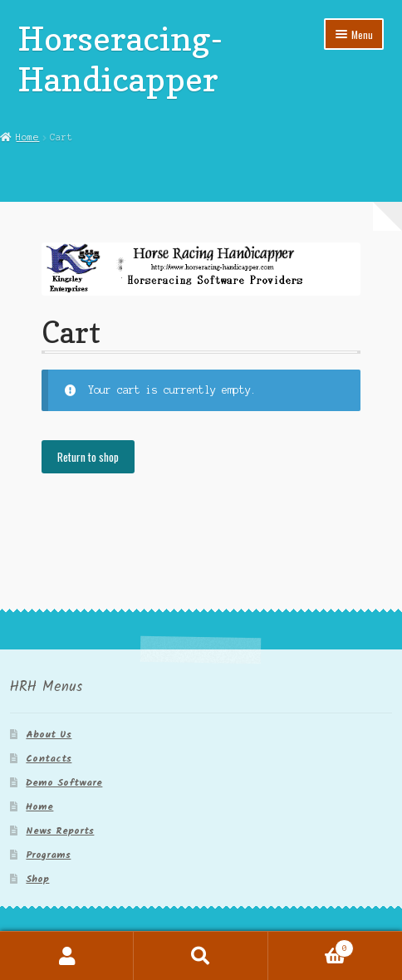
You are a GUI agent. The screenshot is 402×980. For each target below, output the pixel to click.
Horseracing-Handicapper (121, 59)
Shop (37, 879)
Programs (48, 855)
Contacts (49, 759)
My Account (67, 956)
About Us (49, 735)
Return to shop (88, 457)
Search (201, 956)
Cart (311, 947)
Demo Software (64, 783)
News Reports (60, 831)
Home (27, 137)
